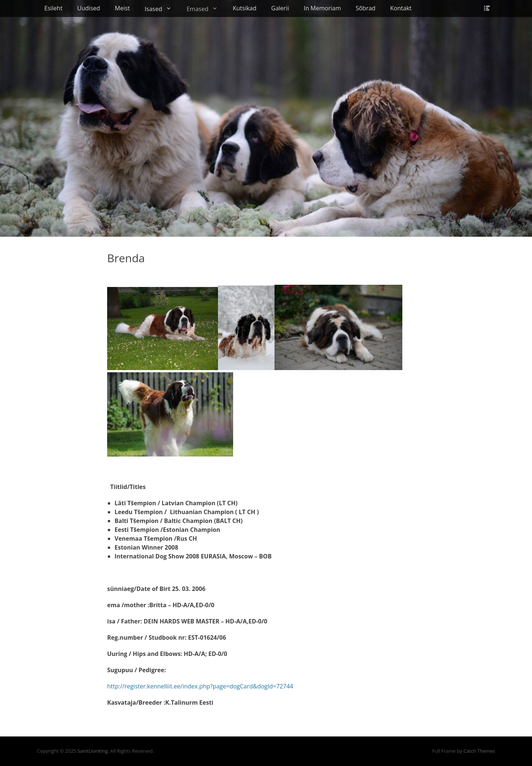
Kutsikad (245, 8)
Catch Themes (479, 751)
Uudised (89, 8)
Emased (197, 9)
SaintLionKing (92, 751)
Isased (154, 9)
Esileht (53, 8)
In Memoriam (322, 8)
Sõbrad (366, 8)
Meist (122, 8)
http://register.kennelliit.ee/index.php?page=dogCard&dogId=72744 (200, 686)
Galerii (280, 8)
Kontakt (401, 8)
